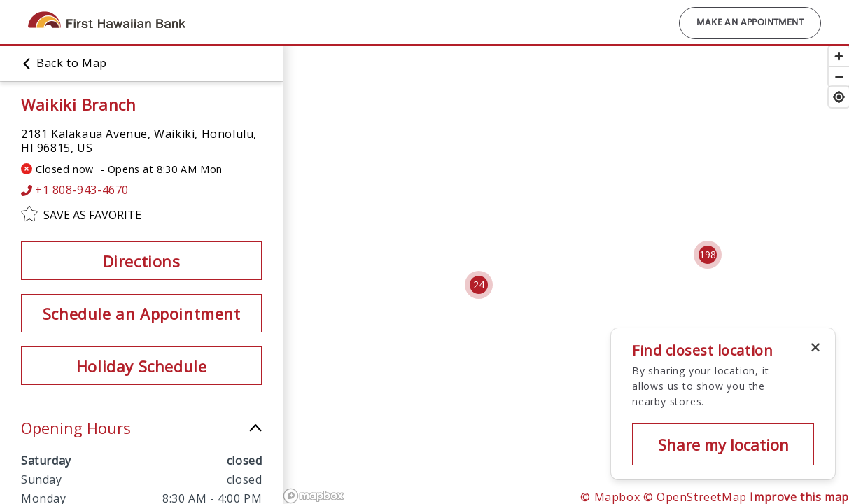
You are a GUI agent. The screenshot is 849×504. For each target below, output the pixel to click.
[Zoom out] (839, 77)
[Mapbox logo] (314, 496)
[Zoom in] (839, 56)
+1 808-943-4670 (75, 190)
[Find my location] (839, 97)
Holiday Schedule (142, 366)
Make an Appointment (750, 23)
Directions (142, 261)
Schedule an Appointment (142, 314)
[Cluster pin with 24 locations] (479, 285)
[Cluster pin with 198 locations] (708, 255)
